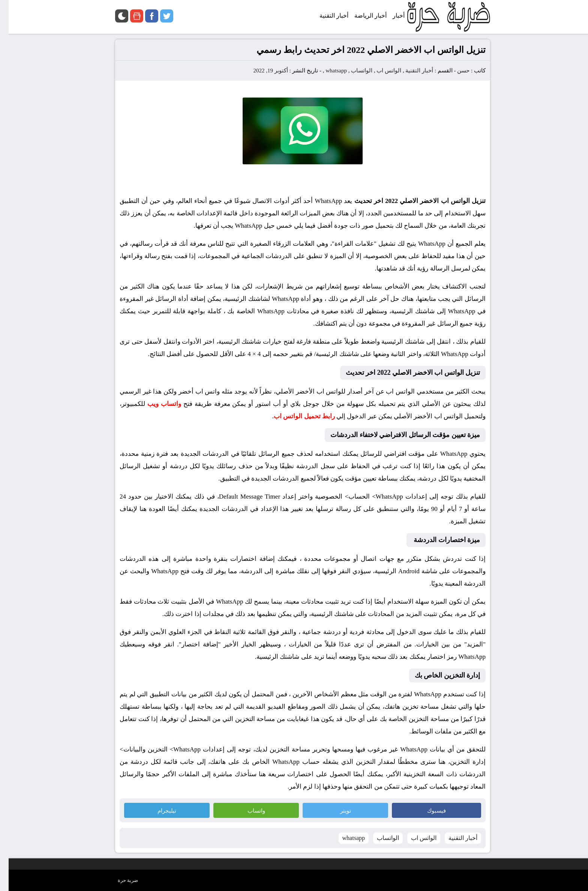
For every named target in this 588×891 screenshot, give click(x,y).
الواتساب (353, 71)
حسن (455, 71)
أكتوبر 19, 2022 (262, 71)
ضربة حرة (119, 880)
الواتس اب (380, 71)
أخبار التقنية (411, 71)
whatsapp (328, 71)
